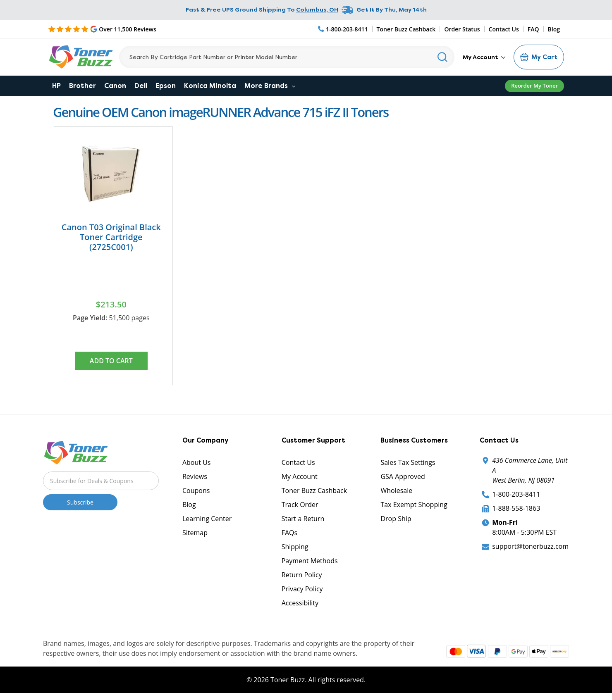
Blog (554, 29)
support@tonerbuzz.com (530, 546)
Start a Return (303, 519)
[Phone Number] (343, 29)
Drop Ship (396, 519)
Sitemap (195, 533)
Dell (141, 86)
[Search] (287, 57)
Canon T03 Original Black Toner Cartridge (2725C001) (111, 237)
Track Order (300, 505)
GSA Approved (403, 476)
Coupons (196, 490)
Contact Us (504, 29)
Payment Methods (310, 561)
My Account (484, 57)
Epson (166, 86)
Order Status (462, 29)
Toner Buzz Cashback (406, 29)
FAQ (533, 29)
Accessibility (300, 603)
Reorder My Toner (534, 86)
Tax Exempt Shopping (414, 505)
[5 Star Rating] (102, 29)
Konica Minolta (210, 86)
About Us (197, 462)
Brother (82, 86)
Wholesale (396, 490)
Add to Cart (111, 361)
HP (56, 86)
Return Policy (302, 575)
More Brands (270, 86)
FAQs (289, 533)
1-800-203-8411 (516, 494)
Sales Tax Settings (408, 462)
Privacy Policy (302, 589)
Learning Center (207, 519)
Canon (115, 86)
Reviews (195, 476)
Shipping (295, 547)
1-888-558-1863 (516, 508)
